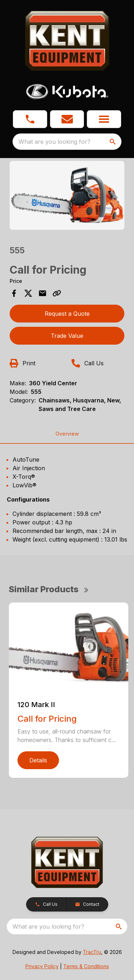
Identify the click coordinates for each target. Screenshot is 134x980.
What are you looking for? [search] (54, 142)
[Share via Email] (43, 293)
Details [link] (38, 760)
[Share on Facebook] (14, 293)
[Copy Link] (57, 293)
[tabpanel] (67, 196)
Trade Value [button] (67, 336)
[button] (30, 119)
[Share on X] (28, 293)
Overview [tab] (67, 434)
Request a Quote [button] (67, 314)
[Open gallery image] (67, 195)
